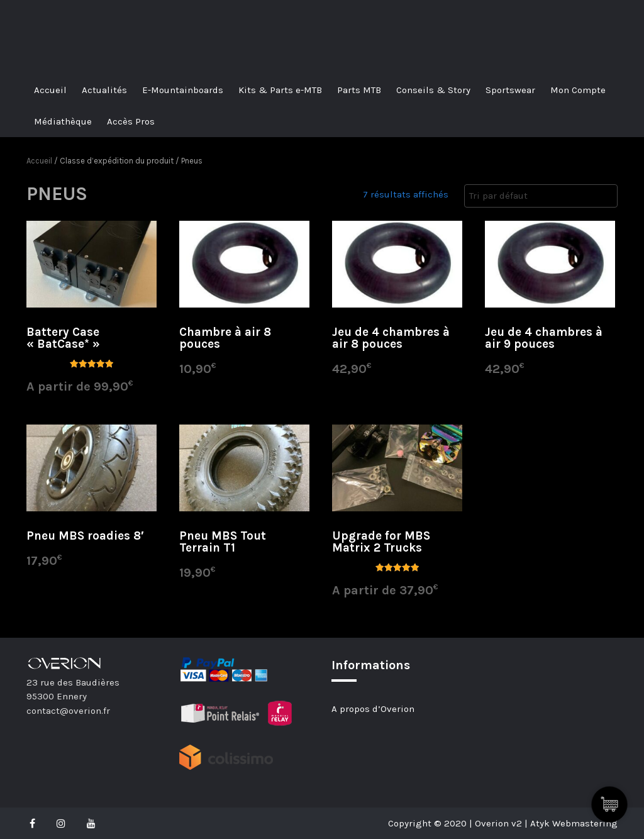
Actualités (104, 90)
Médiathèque (63, 121)
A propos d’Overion (373, 709)
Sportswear (510, 90)
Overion (61, 14)
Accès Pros (131, 121)
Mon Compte (578, 90)
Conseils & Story (433, 90)
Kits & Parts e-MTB (280, 90)
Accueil (50, 90)
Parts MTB (359, 90)
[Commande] (541, 196)
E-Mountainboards (183, 90)
